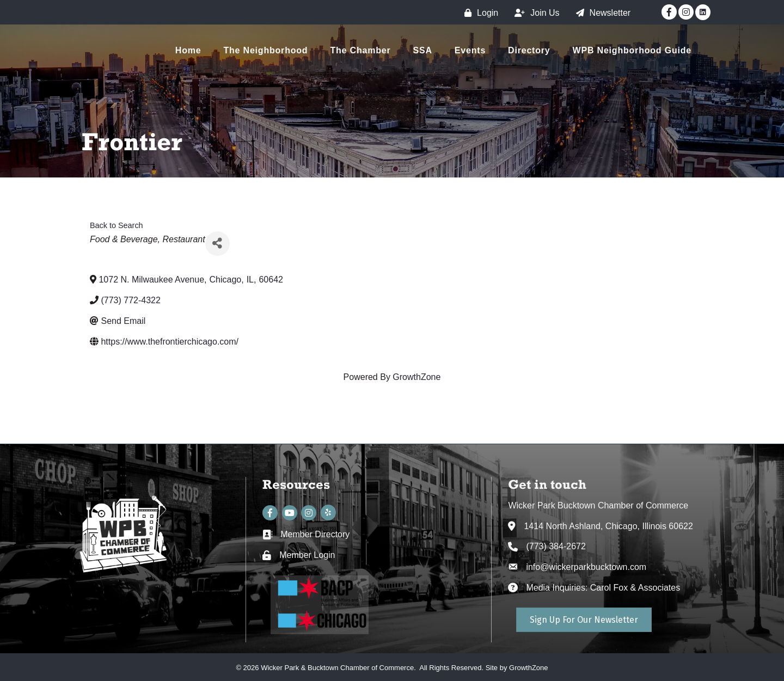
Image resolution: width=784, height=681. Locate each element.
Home (188, 50)
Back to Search (117, 225)
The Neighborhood (265, 50)
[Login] (479, 13)
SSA (423, 50)
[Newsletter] (601, 13)
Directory (529, 50)
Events (470, 50)
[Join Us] (534, 13)
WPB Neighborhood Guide (632, 50)
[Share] (218, 244)
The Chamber (360, 50)
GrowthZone (416, 377)
